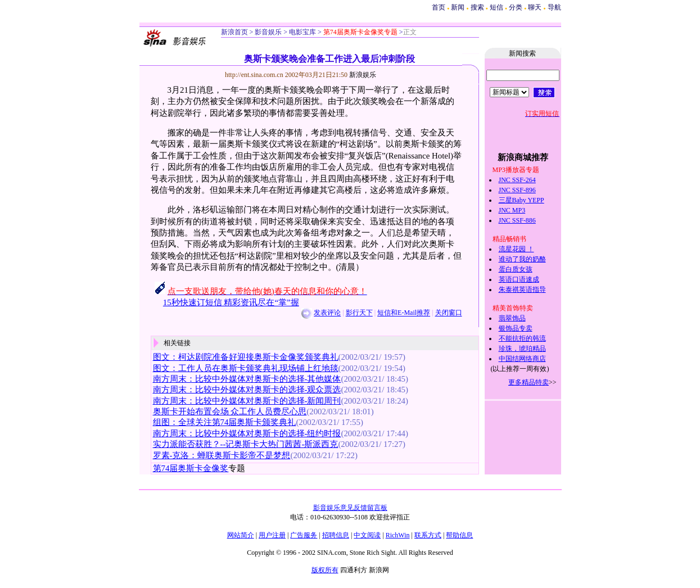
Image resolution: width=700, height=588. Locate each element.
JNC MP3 (512, 210)
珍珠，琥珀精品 (522, 349)
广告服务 (304, 535)
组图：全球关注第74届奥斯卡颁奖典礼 (225, 422)
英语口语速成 (519, 279)
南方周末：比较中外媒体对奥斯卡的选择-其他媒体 (247, 379)
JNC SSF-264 (517, 180)
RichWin (398, 535)
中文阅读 (367, 535)
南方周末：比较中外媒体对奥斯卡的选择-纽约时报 (247, 433)
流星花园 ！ (516, 249)
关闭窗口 (449, 313)
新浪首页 (234, 32)
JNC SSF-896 (517, 190)
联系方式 (428, 535)
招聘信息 (336, 535)
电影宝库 (302, 32)
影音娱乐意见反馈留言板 (350, 508)
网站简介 (241, 535)
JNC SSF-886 (517, 220)
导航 (554, 7)
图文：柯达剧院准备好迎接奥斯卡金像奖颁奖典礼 (246, 357)
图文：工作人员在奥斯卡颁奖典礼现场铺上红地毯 (246, 368)
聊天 (535, 7)
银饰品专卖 (516, 328)
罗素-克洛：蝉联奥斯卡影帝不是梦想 (222, 455)
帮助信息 (459, 535)
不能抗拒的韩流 (522, 338)
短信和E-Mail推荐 (404, 313)
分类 (516, 7)
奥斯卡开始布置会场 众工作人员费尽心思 (230, 411)
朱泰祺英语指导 (522, 290)
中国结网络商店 (522, 359)
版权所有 (325, 570)
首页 (439, 7)
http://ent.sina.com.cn (255, 75)
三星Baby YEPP (521, 200)
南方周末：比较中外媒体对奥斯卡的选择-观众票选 (247, 390)
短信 (496, 7)
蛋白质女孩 (516, 269)
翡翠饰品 (512, 318)
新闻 (458, 7)
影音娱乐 (268, 32)
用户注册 (272, 535)
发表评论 (327, 313)
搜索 (478, 7)
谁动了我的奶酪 (522, 259)
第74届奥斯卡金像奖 (191, 468)
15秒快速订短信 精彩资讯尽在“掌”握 (231, 302)
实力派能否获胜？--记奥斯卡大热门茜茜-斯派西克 (246, 444)
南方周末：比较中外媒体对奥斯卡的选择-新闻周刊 (247, 401)
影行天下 (359, 313)
